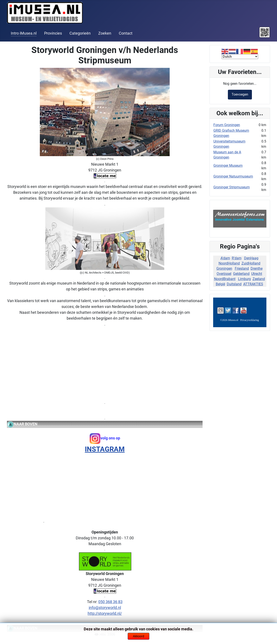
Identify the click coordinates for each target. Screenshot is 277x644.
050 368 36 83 (110, 602)
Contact (126, 33)
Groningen (224, 268)
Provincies (53, 33)
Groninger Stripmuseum (232, 187)
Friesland (242, 268)
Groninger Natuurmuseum (233, 176)
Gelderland (241, 274)
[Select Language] (240, 57)
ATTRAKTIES (253, 284)
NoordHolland (229, 263)
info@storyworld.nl (105, 608)
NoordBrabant (225, 279)
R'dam (237, 258)
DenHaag (251, 258)
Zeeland (259, 279)
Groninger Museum (228, 166)
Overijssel (224, 274)
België (220, 284)
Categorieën (80, 33)
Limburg (244, 279)
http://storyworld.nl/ (105, 613)
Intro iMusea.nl (24, 33)
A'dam (225, 258)
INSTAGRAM (105, 449)
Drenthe (257, 268)
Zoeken (105, 33)
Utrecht (257, 274)
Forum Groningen (227, 125)
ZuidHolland (251, 263)
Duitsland (234, 284)
